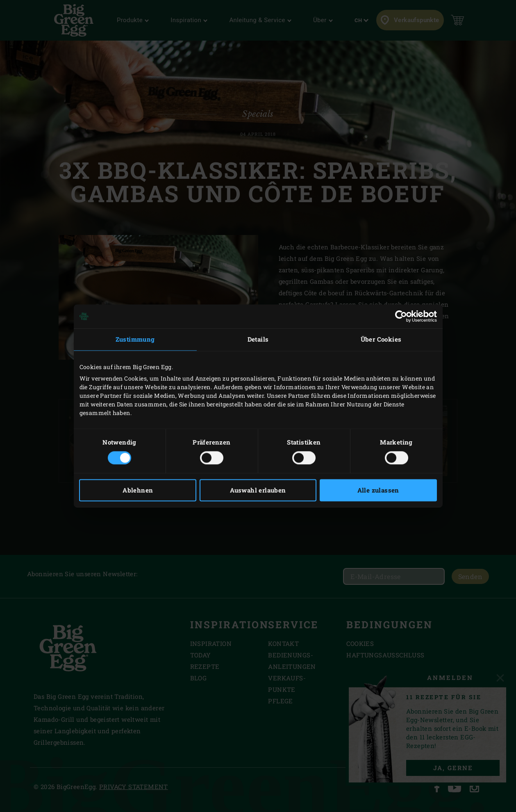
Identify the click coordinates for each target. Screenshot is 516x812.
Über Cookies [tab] (381, 339)
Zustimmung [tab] (135, 339)
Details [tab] (258, 339)
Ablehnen (138, 490)
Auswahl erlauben (258, 490)
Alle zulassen (378, 490)
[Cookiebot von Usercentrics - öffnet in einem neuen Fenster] (401, 316)
